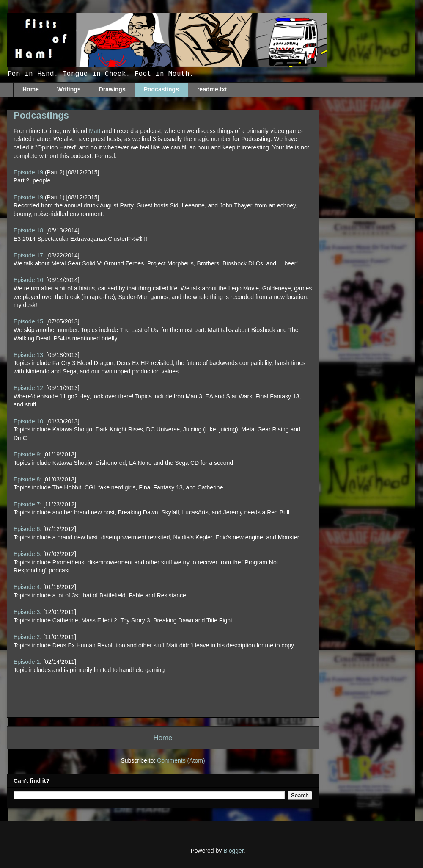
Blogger (233, 851)
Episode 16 (28, 280)
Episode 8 (27, 479)
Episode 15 (28, 321)
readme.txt (212, 89)
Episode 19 (28, 172)
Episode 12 (28, 388)
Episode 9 (27, 454)
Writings (69, 89)
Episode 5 (27, 554)
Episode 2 (27, 637)
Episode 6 (27, 529)
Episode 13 (28, 355)
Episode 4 (27, 587)
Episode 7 (27, 504)
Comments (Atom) (181, 760)
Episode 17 (28, 255)
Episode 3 (27, 612)
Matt (95, 131)
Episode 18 (28, 230)
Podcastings (161, 89)
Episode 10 (28, 421)
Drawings (112, 89)
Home (31, 89)
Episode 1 (27, 662)
